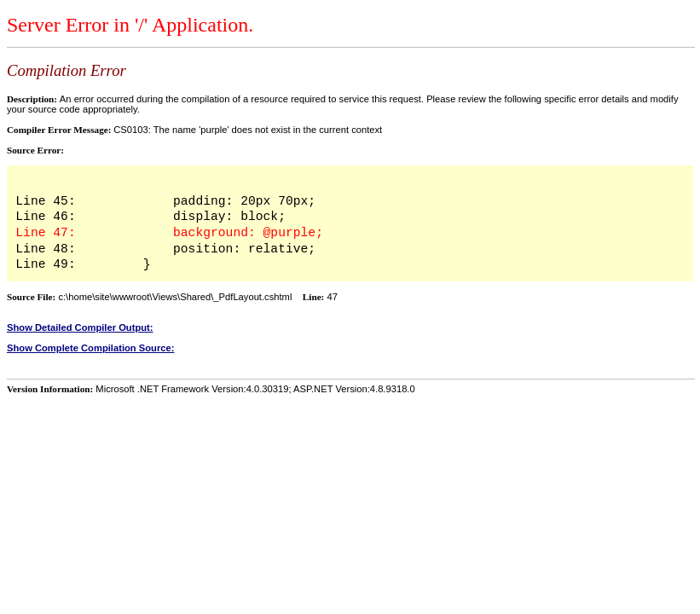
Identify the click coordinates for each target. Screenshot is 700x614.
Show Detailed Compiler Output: (80, 327)
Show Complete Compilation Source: (90, 348)
